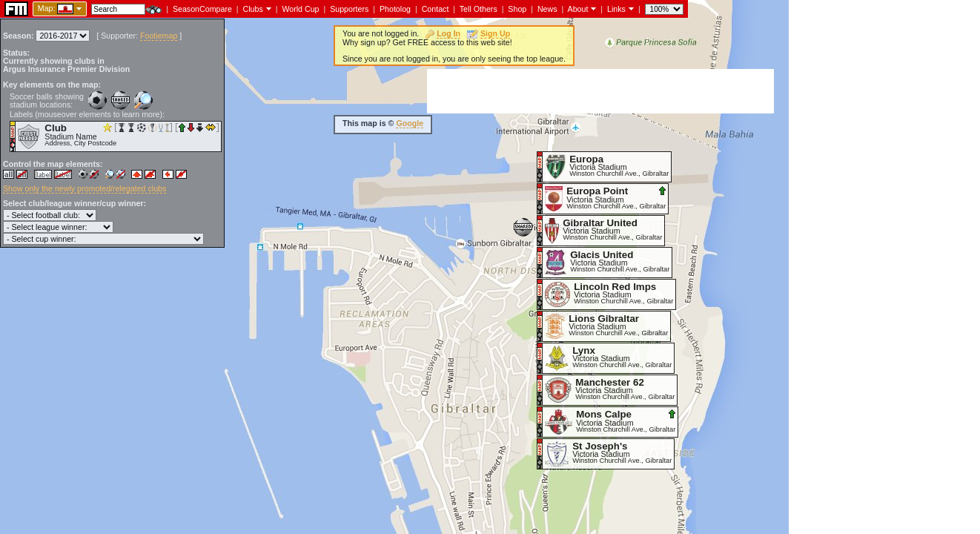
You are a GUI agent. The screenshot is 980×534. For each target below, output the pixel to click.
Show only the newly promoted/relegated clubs (85, 188)
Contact (436, 9)
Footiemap (159, 36)
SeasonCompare (202, 9)
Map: (47, 8)
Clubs (253, 9)
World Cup (300, 9)
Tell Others (479, 9)
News (547, 9)
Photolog (395, 9)
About (578, 9)
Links (616, 9)
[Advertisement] (600, 91)
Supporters (349, 9)
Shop (517, 9)
